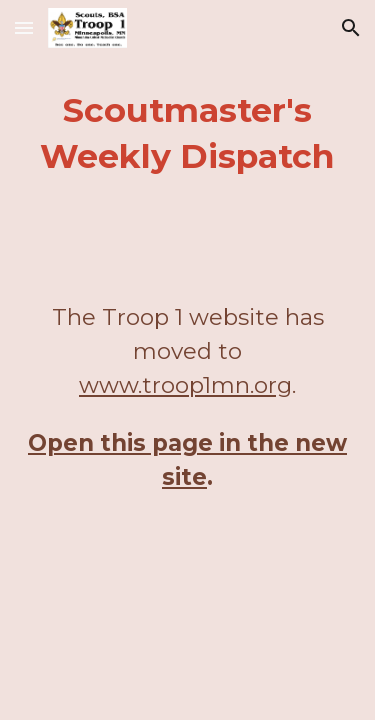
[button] (24, 27)
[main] (188, 134)
